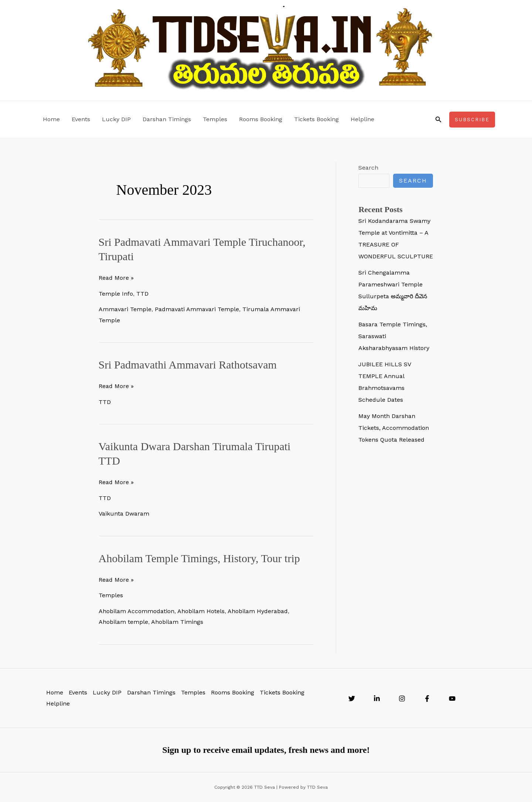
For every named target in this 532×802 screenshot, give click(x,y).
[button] (439, 120)
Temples (215, 119)
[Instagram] (402, 699)
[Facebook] (427, 699)
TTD (142, 294)
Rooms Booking (261, 119)
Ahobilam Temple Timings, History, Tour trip (199, 558)
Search (368, 168)
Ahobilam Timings (177, 622)
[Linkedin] (377, 699)
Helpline (362, 119)
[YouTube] (452, 699)
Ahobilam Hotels (201, 611)
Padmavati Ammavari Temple (197, 309)
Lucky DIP (116, 119)
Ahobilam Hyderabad (258, 611)
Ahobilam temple (123, 622)
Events (81, 119)
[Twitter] (352, 699)
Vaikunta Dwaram (124, 514)
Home (51, 119)
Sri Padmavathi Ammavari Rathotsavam (188, 365)
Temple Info (116, 294)
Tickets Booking (316, 119)
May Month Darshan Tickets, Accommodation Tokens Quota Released (394, 428)
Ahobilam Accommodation (137, 611)
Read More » (116, 278)
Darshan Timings (167, 119)
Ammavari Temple (125, 309)
